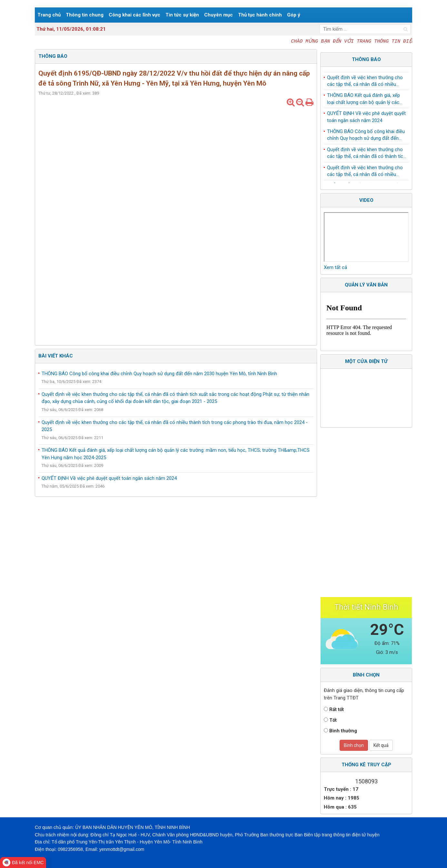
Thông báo (366, 59)
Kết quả (381, 745)
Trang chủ (49, 15)
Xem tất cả (335, 267)
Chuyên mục (219, 15)
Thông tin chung (85, 15)
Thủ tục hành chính (260, 15)
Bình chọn (354, 745)
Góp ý (294, 15)
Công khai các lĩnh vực (134, 15)
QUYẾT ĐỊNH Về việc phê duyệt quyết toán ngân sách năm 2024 (109, 478)
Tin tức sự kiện (182, 15)
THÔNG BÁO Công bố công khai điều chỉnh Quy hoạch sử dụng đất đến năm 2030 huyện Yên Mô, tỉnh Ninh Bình (159, 374)
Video (366, 200)
